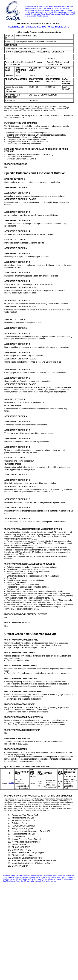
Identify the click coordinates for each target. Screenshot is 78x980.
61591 (11, 783)
